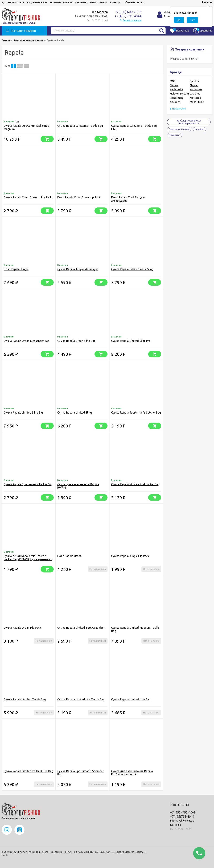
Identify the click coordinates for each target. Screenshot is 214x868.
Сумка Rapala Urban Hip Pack (22, 628)
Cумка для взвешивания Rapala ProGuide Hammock (132, 773)
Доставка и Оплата (13, 2)
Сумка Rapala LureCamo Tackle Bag (80, 126)
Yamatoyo (196, 89)
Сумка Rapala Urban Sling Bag (76, 341)
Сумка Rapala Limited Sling (75, 413)
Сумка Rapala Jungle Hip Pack (130, 556)
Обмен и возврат (134, 2)
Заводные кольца (179, 129)
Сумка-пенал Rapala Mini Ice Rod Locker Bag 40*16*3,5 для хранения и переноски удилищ (28, 559)
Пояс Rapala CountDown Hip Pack (79, 197)
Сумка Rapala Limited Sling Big (23, 413)
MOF (173, 81)
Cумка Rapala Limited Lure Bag (131, 699)
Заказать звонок (132, 20)
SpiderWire (177, 89)
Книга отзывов (98, 2)
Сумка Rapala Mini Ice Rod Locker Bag (135, 484)
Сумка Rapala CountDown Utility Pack (28, 197)
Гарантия (115, 2)
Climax (174, 85)
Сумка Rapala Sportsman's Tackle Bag (28, 484)
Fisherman (176, 98)
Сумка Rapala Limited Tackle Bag (25, 699)
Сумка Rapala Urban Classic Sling (132, 269)
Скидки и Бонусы (37, 2)
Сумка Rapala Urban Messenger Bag (26, 341)
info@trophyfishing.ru (182, 821)
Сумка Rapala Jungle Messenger (78, 269)
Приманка (175, 135)
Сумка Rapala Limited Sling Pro (131, 341)
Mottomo (196, 98)
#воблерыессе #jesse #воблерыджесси (189, 122)
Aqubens (175, 102)
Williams (195, 94)
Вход (170, 12)
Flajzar (194, 85)
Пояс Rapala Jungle (16, 269)
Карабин (200, 129)
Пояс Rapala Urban (69, 556)
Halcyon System (179, 94)
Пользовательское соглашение (68, 2)
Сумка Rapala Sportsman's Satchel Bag (136, 413)
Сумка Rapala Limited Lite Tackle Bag (81, 699)
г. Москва (101, 12)
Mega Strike (197, 102)
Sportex (195, 81)
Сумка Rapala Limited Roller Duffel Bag (28, 771)
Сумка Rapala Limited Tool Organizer (81, 628)
